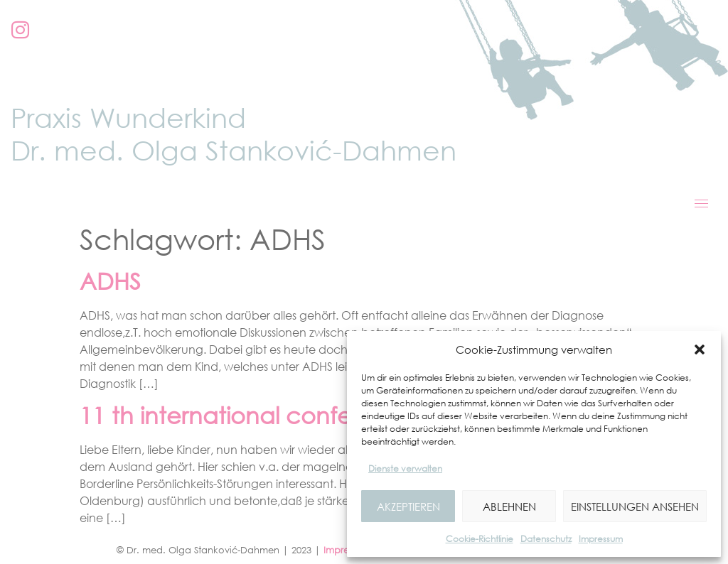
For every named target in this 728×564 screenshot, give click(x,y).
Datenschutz (546, 539)
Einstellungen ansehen (635, 506)
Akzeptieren (408, 506)
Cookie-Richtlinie (480, 539)
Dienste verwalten (405, 468)
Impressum (601, 539)
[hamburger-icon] (701, 204)
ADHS (110, 281)
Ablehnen (509, 506)
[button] (700, 349)
